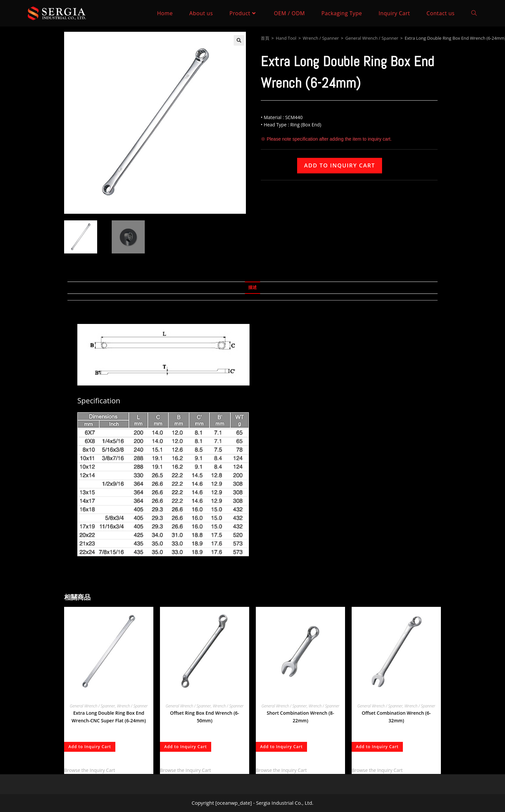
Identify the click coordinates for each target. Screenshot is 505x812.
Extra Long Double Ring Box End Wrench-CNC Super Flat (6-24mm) (109, 717)
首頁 (265, 38)
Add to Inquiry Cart (340, 165)
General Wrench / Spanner (372, 38)
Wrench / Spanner (321, 38)
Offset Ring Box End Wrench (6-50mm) (204, 717)
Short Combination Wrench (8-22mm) (300, 717)
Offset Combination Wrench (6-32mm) (396, 717)
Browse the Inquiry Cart (90, 770)
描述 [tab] (252, 287)
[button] (239, 40)
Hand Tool (286, 38)
